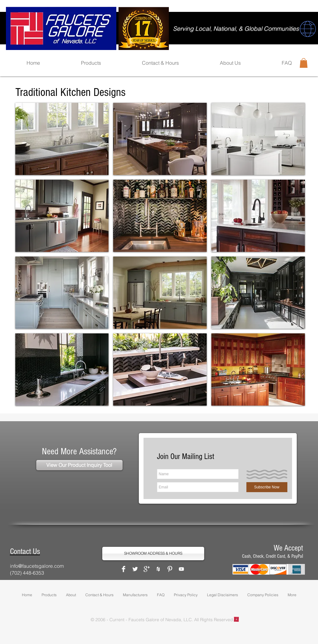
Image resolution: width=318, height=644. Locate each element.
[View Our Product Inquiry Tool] (79, 465)
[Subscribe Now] (267, 487)
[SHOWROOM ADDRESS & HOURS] (153, 554)
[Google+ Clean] (147, 569)
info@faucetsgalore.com (37, 566)
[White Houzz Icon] (158, 569)
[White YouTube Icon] (181, 569)
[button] (304, 63)
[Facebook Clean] (124, 569)
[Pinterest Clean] (170, 569)
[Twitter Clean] (135, 569)
